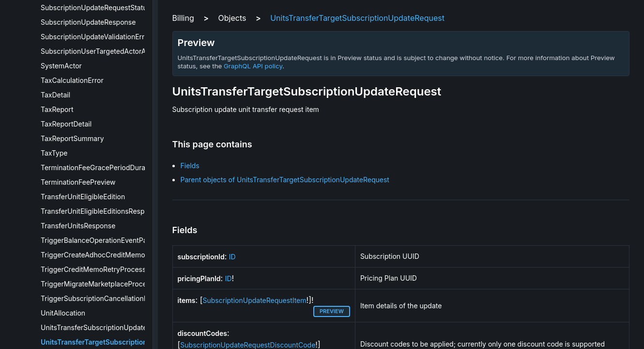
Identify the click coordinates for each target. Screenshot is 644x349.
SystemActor (61, 66)
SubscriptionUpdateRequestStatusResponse (111, 8)
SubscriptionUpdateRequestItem (255, 300)
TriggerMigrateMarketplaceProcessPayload (110, 284)
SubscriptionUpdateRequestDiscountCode (248, 345)
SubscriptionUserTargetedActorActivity (103, 51)
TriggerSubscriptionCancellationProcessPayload (118, 298)
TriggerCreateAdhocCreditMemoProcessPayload (119, 255)
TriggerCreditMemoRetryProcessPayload (106, 269)
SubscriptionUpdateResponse (88, 22)
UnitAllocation (63, 313)
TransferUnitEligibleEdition (83, 197)
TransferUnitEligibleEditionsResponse (100, 211)
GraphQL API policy (253, 66)
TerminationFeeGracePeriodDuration (99, 167)
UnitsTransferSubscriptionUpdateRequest (107, 327)
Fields (190, 166)
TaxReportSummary (72, 138)
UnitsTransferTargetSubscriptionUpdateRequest (119, 342)
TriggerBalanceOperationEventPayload (103, 240)
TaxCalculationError (72, 80)
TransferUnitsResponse (78, 226)
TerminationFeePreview (78, 182)
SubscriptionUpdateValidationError (96, 37)
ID (232, 257)
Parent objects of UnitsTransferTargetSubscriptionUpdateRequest (285, 180)
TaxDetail (55, 95)
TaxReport (57, 109)
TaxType (54, 153)
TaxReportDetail (66, 124)
